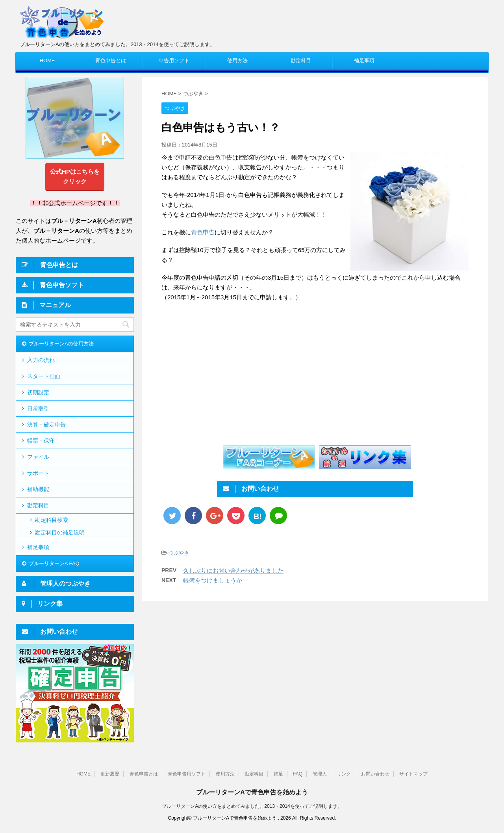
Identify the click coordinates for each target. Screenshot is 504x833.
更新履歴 (110, 774)
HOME (47, 60)
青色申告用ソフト (187, 774)
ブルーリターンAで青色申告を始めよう (252, 792)
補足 (278, 774)
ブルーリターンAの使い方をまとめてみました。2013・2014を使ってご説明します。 (252, 806)
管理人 (320, 774)
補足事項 (364, 60)
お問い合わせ (375, 774)
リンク (344, 774)
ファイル (38, 457)
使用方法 (237, 60)
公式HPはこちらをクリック (75, 176)
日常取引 (38, 408)
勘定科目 (301, 60)
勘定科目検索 (52, 520)
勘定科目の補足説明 (60, 532)
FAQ (298, 774)
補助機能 (38, 489)
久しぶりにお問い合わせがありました (233, 570)
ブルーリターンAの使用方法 (61, 344)
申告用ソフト (174, 60)
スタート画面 (44, 376)
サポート (38, 473)
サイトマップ (413, 774)
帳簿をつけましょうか (213, 580)
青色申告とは (111, 60)
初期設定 (38, 392)
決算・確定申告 (46, 425)
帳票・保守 (41, 441)
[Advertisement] (228, 373)
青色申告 (203, 232)
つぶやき (179, 553)
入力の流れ (41, 360)
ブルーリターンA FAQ (54, 563)
